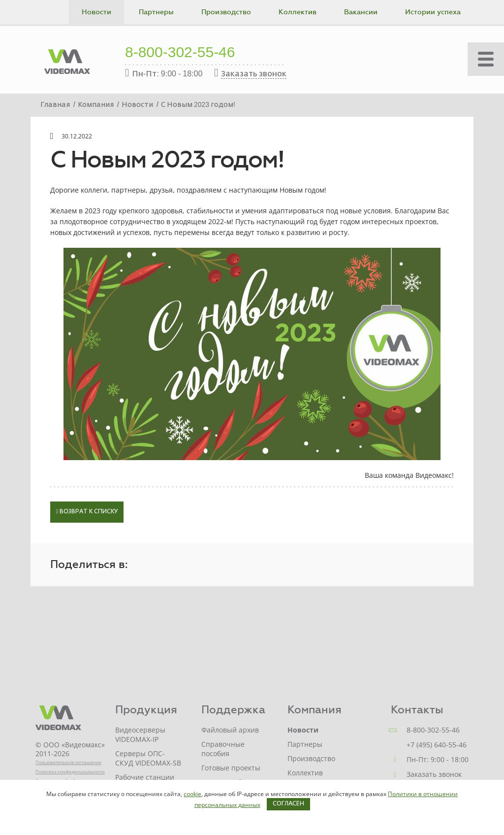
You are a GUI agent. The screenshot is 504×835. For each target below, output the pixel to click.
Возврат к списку (87, 512)
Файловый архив (230, 730)
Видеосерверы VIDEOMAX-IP (140, 735)
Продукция (146, 710)
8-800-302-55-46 (180, 53)
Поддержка (233, 710)
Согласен (288, 804)
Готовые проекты (231, 768)
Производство (226, 12)
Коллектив (298, 12)
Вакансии (361, 12)
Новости (96, 12)
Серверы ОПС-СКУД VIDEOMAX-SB (148, 758)
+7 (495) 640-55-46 (437, 745)
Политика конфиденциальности (70, 772)
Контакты (417, 710)
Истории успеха (433, 12)
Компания (315, 710)
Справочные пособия (223, 749)
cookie (192, 794)
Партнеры (156, 12)
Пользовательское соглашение (68, 762)
